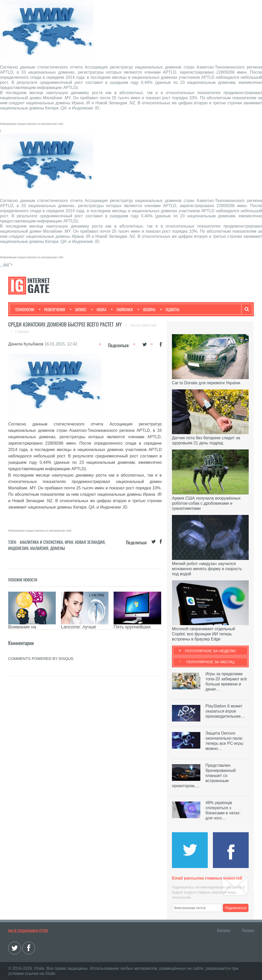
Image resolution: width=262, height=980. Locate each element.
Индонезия (18, 548)
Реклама (248, 930)
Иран (69, 542)
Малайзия (39, 548)
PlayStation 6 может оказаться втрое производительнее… (225, 711)
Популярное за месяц (210, 662)
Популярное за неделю (210, 651)
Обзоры (147, 309)
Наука (99, 309)
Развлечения (52, 309)
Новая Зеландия (90, 542)
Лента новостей (143, 325)
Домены (58, 548)
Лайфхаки (122, 309)
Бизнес (78, 309)
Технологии (25, 309)
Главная (22, 332)
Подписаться (236, 908)
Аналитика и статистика (41, 542)
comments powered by (41, 658)
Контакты (224, 930)
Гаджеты (170, 309)
